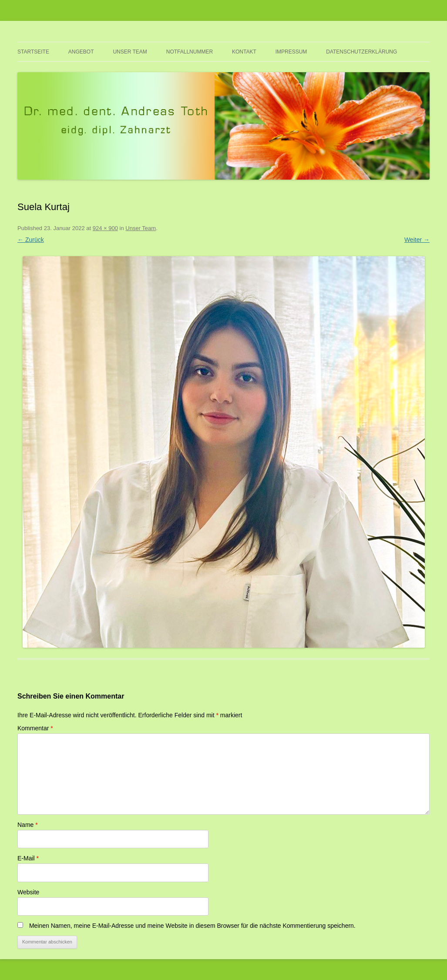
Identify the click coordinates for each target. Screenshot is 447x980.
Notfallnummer (190, 52)
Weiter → (417, 240)
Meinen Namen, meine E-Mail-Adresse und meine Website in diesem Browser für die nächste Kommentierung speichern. (192, 926)
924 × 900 (105, 228)
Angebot (81, 52)
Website (28, 892)
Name (28, 825)
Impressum (291, 52)
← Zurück (31, 240)
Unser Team (130, 52)
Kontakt (244, 52)
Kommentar (35, 728)
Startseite (33, 52)
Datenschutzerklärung (361, 52)
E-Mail (28, 858)
